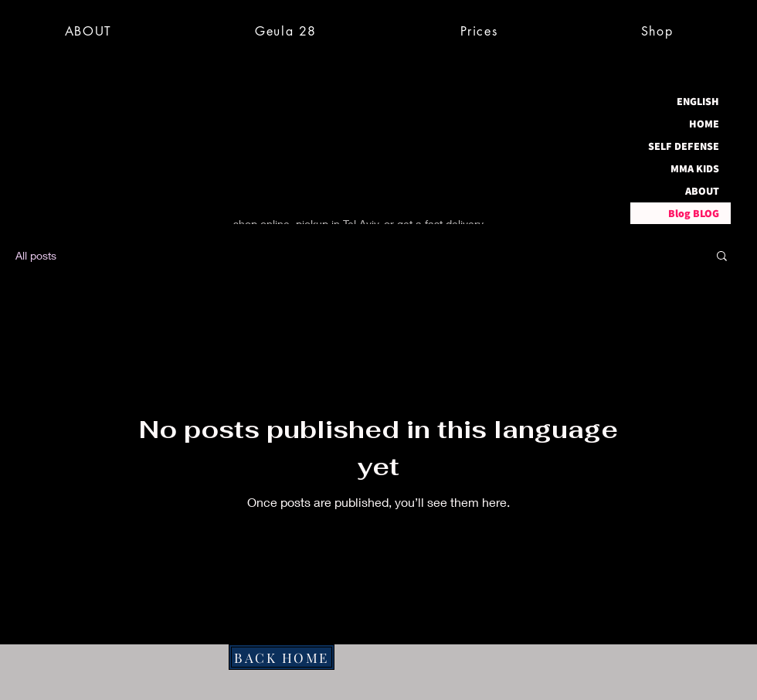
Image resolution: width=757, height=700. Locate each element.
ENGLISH (698, 101)
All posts (36, 255)
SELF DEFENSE (684, 146)
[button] (722, 257)
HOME (704, 124)
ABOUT (702, 191)
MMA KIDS (695, 168)
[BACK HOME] (282, 657)
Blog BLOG (694, 213)
